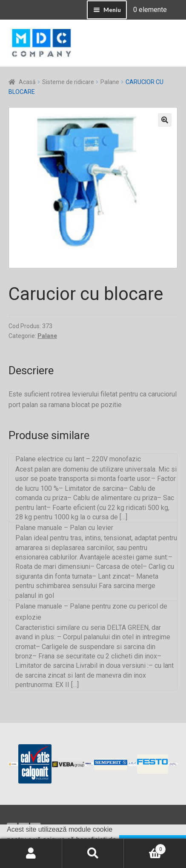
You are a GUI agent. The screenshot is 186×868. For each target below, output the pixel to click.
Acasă (27, 82)
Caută (93, 853)
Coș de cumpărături (145, 848)
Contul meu (31, 853)
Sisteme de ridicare (68, 82)
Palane (110, 82)
